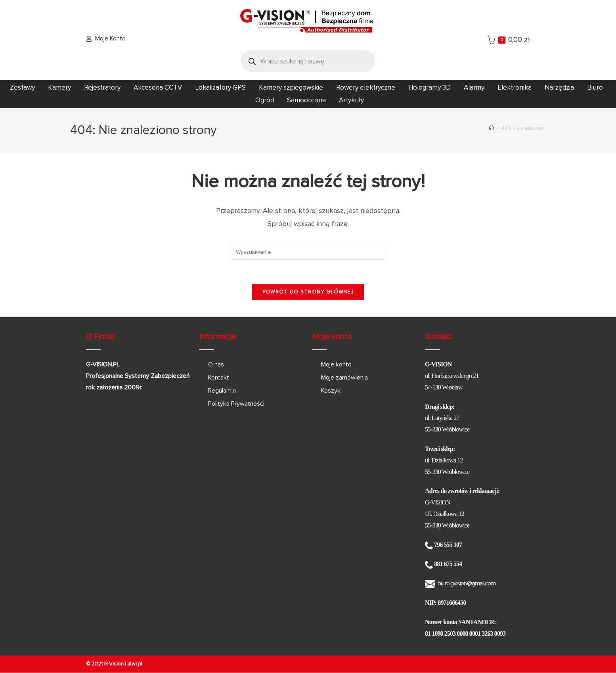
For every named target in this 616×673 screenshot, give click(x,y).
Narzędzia (559, 87)
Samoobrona (306, 100)
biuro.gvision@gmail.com (467, 583)
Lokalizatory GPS (220, 87)
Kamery (59, 87)
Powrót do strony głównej (308, 292)
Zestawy (22, 87)
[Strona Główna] (491, 128)
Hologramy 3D (429, 87)
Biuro (595, 87)
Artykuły (351, 100)
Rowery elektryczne (366, 87)
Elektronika (515, 87)
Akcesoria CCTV (158, 87)
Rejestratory (102, 87)
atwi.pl (135, 664)
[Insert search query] (308, 252)
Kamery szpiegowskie (291, 87)
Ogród (265, 100)
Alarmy (474, 87)
